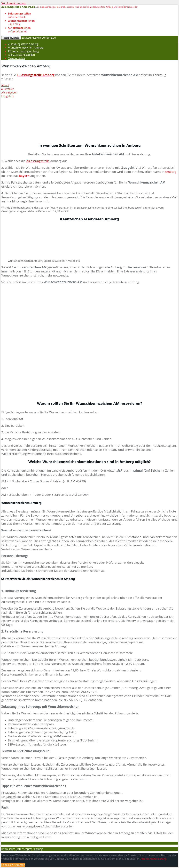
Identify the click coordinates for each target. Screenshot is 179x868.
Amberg (171, 172)
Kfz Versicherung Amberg (23, 51)
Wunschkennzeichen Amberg (26, 48)
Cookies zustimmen (13, 865)
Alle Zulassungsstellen (22, 55)
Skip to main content (14, 3)
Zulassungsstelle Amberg (23, 44)
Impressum (8, 849)
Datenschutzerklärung (29, 849)
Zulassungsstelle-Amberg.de (39, 38)
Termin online (17, 58)
